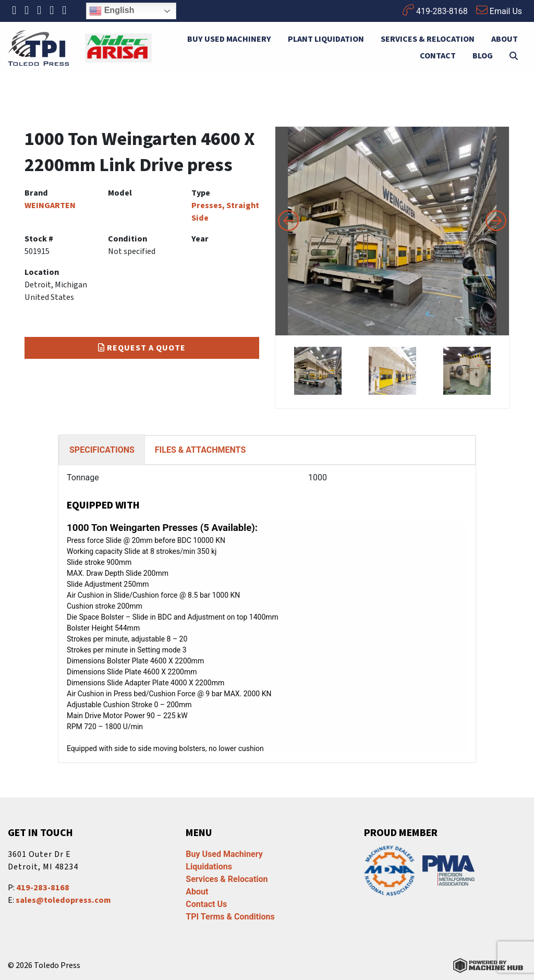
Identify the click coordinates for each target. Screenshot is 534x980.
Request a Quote (142, 348)
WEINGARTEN (50, 205)
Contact (438, 56)
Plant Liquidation (326, 39)
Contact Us (206, 904)
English (112, 11)
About (505, 39)
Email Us (499, 10)
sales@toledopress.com (63, 900)
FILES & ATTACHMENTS (200, 450)
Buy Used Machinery (229, 39)
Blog (483, 56)
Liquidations (209, 867)
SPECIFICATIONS (102, 450)
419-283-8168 (435, 10)
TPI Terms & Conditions (230, 917)
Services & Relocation (428, 39)
